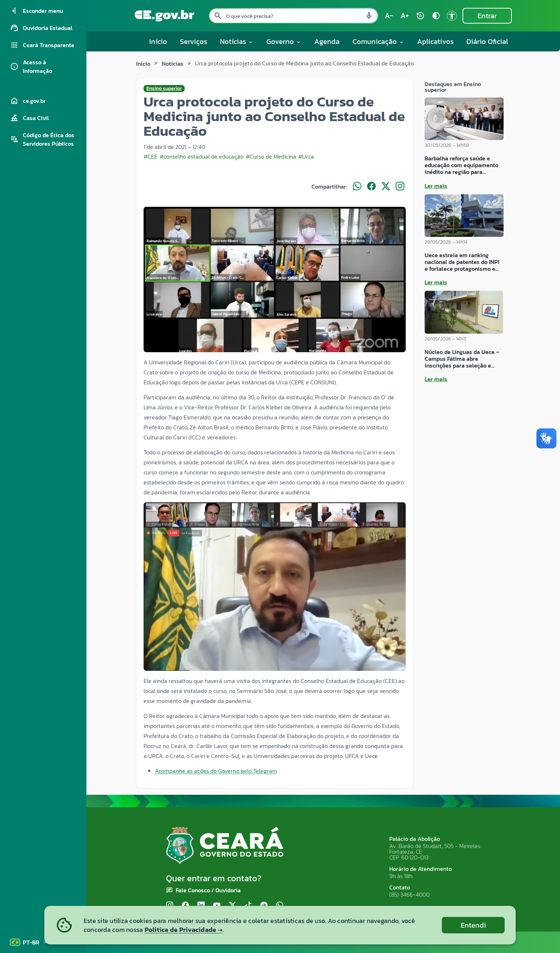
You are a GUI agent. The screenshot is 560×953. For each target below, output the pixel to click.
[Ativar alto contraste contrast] (436, 16)
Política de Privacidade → (184, 930)
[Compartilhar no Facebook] (371, 186)
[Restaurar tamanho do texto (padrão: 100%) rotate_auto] (420, 16)
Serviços (194, 41)
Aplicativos (435, 41)
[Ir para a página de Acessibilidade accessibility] (452, 16)
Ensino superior (164, 89)
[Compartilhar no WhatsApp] (357, 186)
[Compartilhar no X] (386, 186)
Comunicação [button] (378, 41)
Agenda (327, 41)
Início (158, 41)
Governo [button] (284, 41)
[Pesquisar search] (218, 16)
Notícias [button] (237, 41)
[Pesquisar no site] (293, 16)
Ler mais (436, 186)
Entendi (473, 925)
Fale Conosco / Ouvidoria (208, 890)
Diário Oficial (487, 41)
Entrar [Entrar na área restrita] (487, 16)
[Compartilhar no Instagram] (400, 186)
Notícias (173, 64)
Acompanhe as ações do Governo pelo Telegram (216, 771)
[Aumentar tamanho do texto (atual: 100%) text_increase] (405, 16)
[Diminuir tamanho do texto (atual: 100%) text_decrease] (389, 16)
